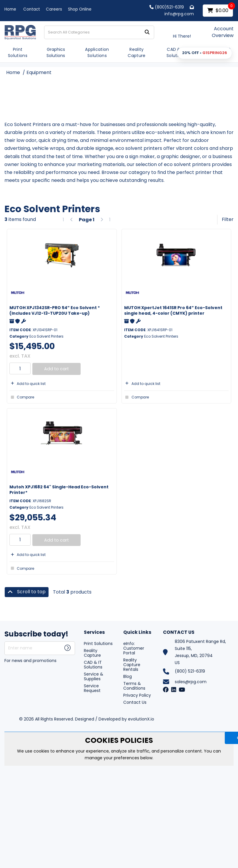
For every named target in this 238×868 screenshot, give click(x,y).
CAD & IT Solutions (176, 52)
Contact (32, 9)
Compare (22, 397)
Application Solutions (97, 52)
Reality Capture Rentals (132, 665)
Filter (228, 219)
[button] (205, 53)
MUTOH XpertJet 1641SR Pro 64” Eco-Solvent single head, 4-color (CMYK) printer (173, 310)
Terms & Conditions (134, 686)
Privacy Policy (137, 695)
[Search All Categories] (99, 32)
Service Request (92, 688)
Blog (128, 676)
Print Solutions (18, 52)
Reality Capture (137, 52)
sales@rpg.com (191, 682)
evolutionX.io (141, 719)
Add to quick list (28, 384)
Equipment (39, 72)
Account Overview (223, 32)
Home (10, 9)
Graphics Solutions (56, 52)
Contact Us (135, 702)
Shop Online (80, 9)
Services (94, 632)
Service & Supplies (94, 676)
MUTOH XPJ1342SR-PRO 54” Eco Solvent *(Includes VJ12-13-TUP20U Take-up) (55, 310)
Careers (54, 9)
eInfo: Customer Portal (134, 648)
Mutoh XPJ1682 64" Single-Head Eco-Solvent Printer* (59, 490)
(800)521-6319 (167, 7)
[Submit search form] (147, 32)
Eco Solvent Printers (46, 336)
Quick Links (137, 632)
